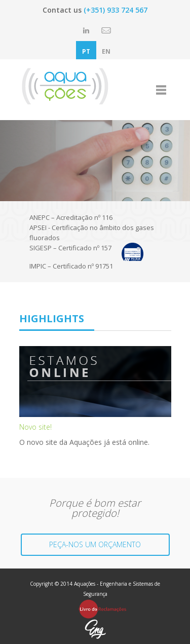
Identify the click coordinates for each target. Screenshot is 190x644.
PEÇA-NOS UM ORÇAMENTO (95, 544)
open (161, 90)
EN (106, 51)
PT (86, 51)
